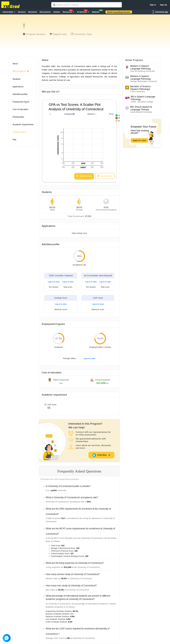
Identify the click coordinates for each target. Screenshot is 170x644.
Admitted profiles (20, 94)
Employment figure (21, 102)
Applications (18, 87)
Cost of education (20, 109)
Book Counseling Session (119, 12)
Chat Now (101, 455)
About (15, 64)
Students (17, 79)
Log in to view (54, 282)
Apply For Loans (139, 140)
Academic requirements (23, 124)
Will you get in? (21, 71)
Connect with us (20, 132)
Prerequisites (18, 117)
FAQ (14, 140)
